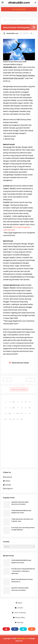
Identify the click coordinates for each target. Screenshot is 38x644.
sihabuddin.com (23, 639)
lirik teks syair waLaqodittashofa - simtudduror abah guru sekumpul (23, 571)
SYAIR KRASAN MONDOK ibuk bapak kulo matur (21, 512)
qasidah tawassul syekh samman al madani (20, 503)
